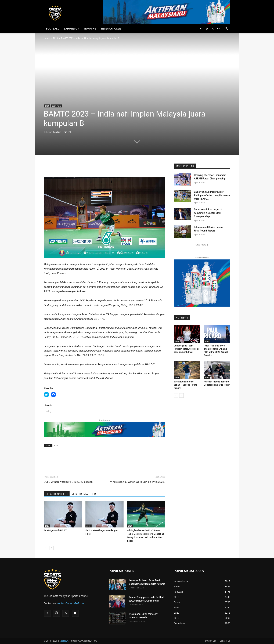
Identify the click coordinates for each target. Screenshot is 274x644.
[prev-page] (46, 548)
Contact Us (225, 641)
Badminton (56, 106)
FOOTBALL (53, 29)
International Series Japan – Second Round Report (185, 385)
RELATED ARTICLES (57, 494)
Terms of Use (210, 641)
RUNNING (90, 29)
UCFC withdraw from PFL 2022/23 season (68, 482)
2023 (55, 38)
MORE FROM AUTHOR (84, 494)
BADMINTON (72, 29)
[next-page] (51, 548)
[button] (226, 29)
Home (47, 38)
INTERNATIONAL (111, 29)
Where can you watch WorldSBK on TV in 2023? (138, 482)
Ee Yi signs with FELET (55, 530)
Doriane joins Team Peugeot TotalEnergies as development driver (187, 349)
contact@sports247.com (71, 603)
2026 (47, 526)
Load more (202, 245)
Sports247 (65, 641)
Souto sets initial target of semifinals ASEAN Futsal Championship (208, 213)
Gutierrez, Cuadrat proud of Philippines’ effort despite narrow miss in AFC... (212, 195)
